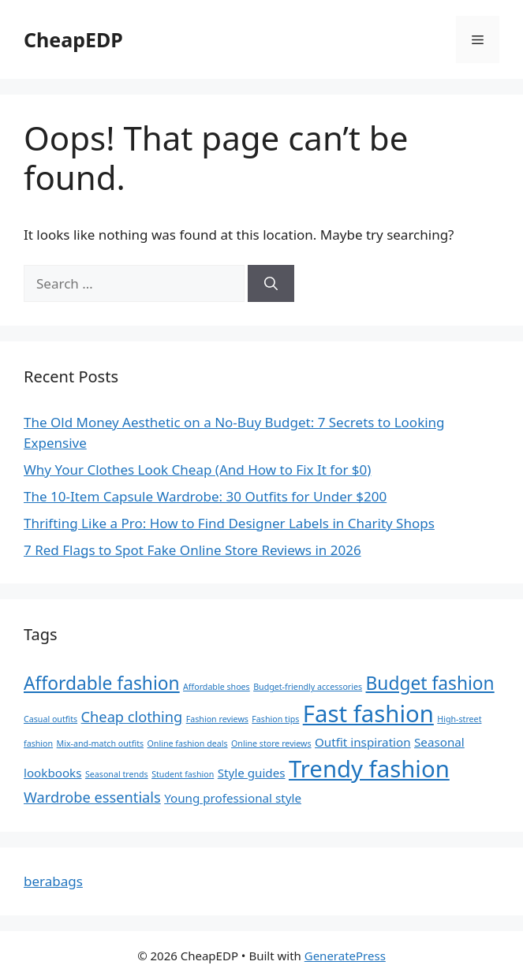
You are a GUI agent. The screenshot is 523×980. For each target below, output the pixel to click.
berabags (53, 881)
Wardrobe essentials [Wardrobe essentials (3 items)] (92, 797)
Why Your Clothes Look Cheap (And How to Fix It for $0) (197, 470)
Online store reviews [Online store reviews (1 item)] (271, 743)
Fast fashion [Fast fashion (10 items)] (368, 714)
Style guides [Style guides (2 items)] (252, 773)
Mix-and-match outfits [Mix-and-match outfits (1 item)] (101, 743)
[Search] (271, 284)
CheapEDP (73, 39)
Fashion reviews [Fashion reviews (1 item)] (217, 719)
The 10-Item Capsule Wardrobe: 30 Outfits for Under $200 (205, 496)
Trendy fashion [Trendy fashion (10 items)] (369, 769)
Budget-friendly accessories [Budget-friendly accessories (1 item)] (308, 687)
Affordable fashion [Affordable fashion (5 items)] (102, 683)
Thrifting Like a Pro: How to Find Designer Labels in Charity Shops (229, 523)
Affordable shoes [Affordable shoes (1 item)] (217, 687)
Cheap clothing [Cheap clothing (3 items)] (132, 717)
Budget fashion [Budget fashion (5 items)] (430, 683)
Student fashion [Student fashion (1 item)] (183, 774)
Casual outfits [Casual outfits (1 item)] (50, 719)
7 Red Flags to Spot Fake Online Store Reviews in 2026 (192, 550)
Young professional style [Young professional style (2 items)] (233, 798)
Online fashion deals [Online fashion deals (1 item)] (188, 743)
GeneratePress (345, 956)
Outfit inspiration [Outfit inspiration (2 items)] (363, 742)
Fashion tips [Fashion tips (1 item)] (275, 719)
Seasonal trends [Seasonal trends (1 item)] (117, 774)
